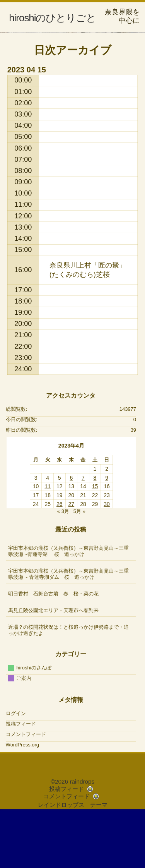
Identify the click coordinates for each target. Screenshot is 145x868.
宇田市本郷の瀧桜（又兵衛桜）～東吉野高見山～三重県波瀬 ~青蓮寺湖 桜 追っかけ (68, 606)
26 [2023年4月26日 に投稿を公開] (60, 559)
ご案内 (24, 733)
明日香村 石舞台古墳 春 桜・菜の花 (53, 649)
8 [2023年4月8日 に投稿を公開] (95, 533)
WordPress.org (22, 800)
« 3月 (63, 567)
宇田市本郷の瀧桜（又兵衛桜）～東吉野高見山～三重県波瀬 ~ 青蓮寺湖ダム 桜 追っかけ (68, 629)
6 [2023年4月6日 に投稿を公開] (71, 533)
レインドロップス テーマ (73, 860)
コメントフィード (26, 790)
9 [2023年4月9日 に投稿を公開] (107, 533)
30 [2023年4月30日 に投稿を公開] (107, 559)
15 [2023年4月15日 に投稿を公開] (95, 542)
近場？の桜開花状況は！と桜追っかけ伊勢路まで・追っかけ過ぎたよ (68, 685)
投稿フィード (21, 779)
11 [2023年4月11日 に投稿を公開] (48, 542)
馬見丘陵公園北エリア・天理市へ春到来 (53, 666)
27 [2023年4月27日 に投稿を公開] (72, 559)
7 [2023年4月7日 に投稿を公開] (83, 533)
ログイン (16, 769)
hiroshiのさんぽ (34, 723)
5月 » (79, 567)
